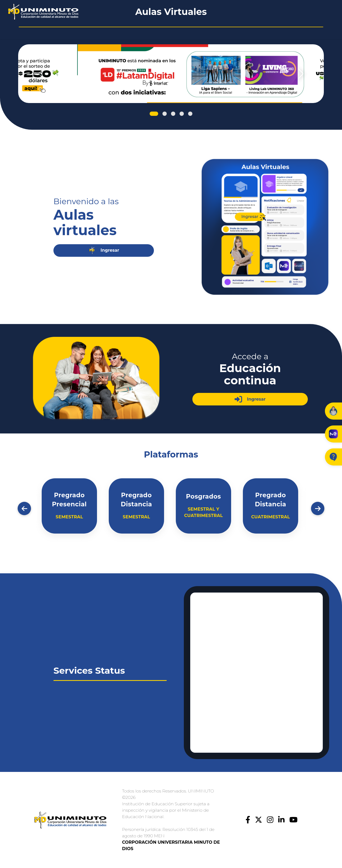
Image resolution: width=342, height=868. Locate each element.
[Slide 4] (181, 114)
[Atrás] (24, 508)
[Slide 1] (154, 114)
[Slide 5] (190, 114)
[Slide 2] (164, 114)
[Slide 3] (173, 114)
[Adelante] (318, 508)
